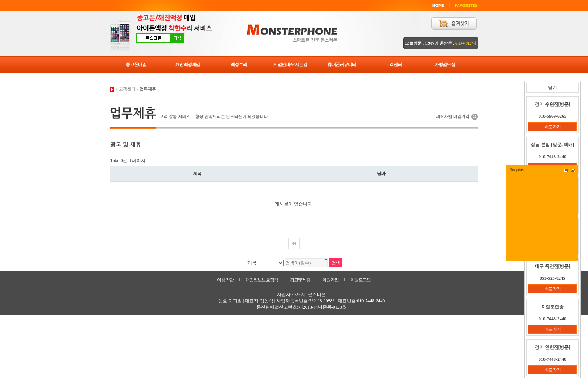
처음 (294, 243)
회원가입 (330, 280)
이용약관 (225, 280)
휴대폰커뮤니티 (342, 64)
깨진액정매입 (187, 64)
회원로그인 (361, 280)
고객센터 (393, 64)
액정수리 (239, 64)
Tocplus (517, 170)
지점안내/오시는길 (290, 64)
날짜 (381, 174)
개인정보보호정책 (262, 280)
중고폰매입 (136, 64)
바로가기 (552, 127)
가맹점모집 (445, 64)
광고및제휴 (300, 280)
